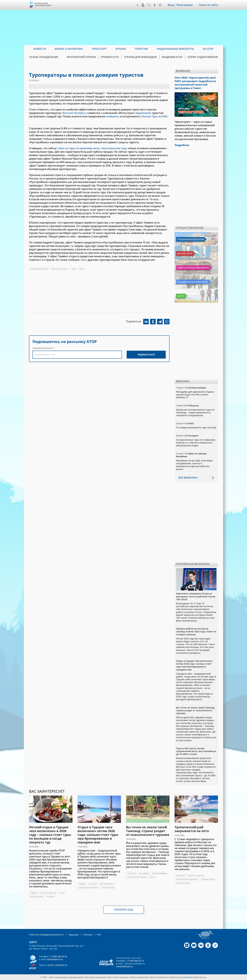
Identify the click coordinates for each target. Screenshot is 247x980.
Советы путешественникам (193, 268)
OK (155, 5)
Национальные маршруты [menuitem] (175, 49)
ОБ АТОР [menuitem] (208, 49)
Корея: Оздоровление (203, 57)
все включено (37, 896)
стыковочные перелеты (187, 879)
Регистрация (184, 5)
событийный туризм (137, 877)
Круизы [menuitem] (121, 49)
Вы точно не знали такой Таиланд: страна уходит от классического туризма (196, 710)
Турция (34, 893)
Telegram (160, 5)
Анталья (51, 896)
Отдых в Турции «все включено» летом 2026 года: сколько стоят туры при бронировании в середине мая (194, 665)
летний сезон (108, 887)
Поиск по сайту (208, 5)
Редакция (73, 935)
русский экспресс (60, 269)
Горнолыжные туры (39, 269)
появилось (112, 116)
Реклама (88, 935)
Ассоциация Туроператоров (43, 4)
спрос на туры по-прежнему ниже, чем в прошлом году (92, 148)
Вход (171, 5)
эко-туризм (144, 873)
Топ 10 (181, 296)
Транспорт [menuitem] (99, 49)
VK (149, 5)
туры (74, 269)
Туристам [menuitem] (141, 49)
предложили (143, 113)
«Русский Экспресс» (74, 113)
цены (82, 269)
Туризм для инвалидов (140, 57)
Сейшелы (180, 875)
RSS (99, 935)
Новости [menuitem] (40, 49)
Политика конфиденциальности (46, 935)
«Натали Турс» (149, 116)
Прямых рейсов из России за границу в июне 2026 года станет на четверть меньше (196, 631)
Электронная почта (42, 348)
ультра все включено (89, 887)
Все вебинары (188, 478)
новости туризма (48, 893)
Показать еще (124, 910)
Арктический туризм (81, 57)
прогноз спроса (183, 883)
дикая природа (159, 873)
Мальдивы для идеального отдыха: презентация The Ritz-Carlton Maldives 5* (195, 395)
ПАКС (165, 116)
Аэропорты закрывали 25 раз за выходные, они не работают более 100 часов (196, 596)
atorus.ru (189, 977)
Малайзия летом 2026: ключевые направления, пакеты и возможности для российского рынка (194, 465)
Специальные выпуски (191, 239)
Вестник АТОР (185, 253)
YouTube (143, 5)
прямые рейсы (208, 879)
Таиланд (131, 873)
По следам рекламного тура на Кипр (196, 427)
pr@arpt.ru (61, 965)
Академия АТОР (172, 57)
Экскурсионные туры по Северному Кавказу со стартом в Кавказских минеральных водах (196, 443)
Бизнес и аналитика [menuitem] (69, 49)
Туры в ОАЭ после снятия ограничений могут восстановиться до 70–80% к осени (196, 751)
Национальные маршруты (193, 282)
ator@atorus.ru (55, 959)
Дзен (138, 5)
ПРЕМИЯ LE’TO (110, 57)
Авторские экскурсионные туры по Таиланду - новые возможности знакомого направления (195, 412)
